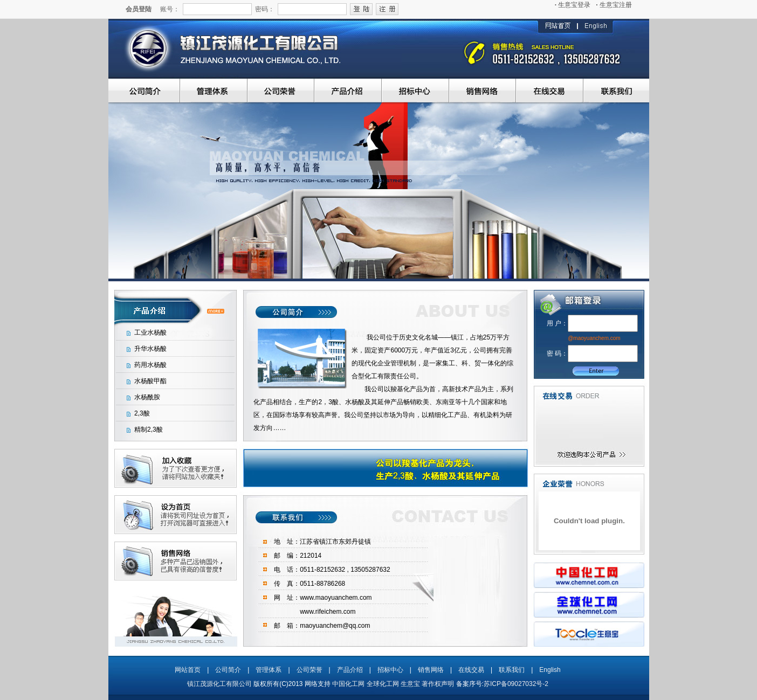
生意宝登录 (573, 5)
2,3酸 (142, 413)
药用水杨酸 (150, 365)
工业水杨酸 (150, 332)
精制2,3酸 (149, 429)
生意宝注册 (614, 5)
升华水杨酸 (150, 349)
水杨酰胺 (147, 397)
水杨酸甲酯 (150, 381)
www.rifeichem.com (328, 612)
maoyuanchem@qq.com (335, 626)
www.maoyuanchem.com (336, 598)
